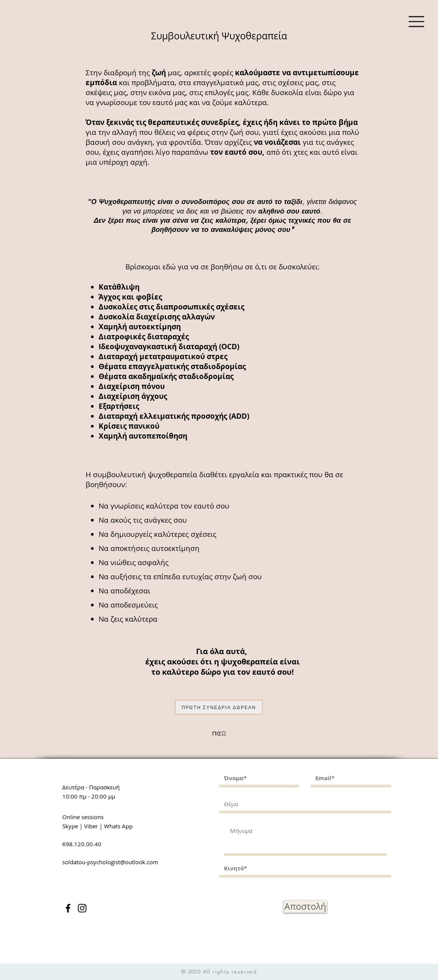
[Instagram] (82, 908)
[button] (416, 22)
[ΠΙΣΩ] (219, 733)
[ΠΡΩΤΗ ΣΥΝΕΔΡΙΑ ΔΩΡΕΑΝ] (219, 707)
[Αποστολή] (305, 907)
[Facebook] (68, 908)
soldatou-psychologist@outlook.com (110, 862)
